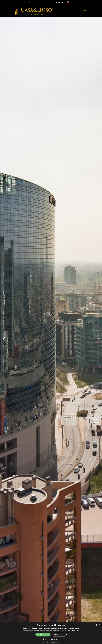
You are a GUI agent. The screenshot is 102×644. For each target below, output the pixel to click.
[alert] (51, 633)
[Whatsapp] (58, 2)
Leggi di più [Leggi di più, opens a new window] (76, 630)
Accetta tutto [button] (43, 634)
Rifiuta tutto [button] (59, 634)
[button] (51, 639)
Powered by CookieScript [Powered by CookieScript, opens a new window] (51, 642)
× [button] (100, 624)
